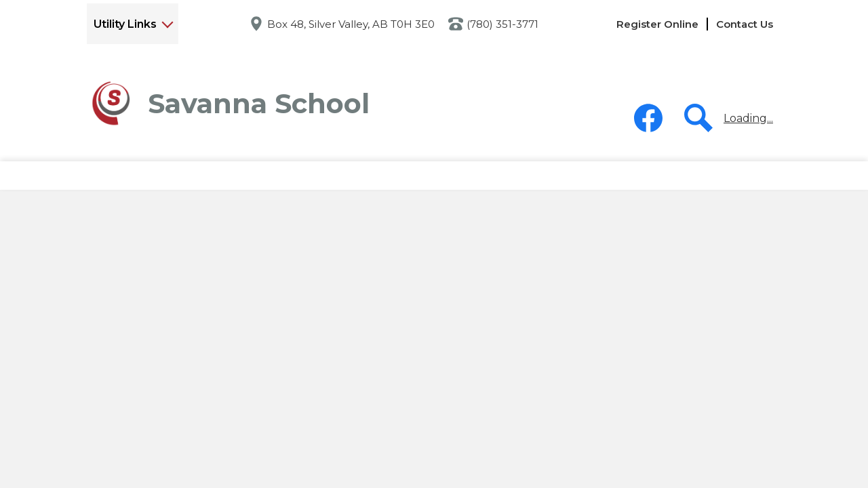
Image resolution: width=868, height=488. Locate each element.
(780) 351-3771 (502, 24)
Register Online (657, 24)
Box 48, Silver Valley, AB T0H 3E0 (351, 24)
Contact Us (745, 24)
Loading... (748, 118)
